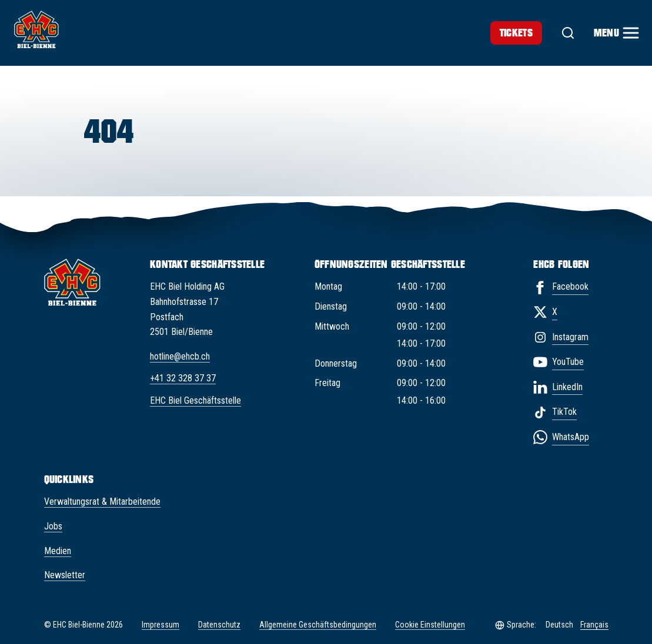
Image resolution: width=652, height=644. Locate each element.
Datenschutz (219, 625)
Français (594, 625)
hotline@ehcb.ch (180, 356)
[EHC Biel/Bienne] (36, 29)
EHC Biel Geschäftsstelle (195, 400)
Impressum (161, 625)
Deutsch (559, 625)
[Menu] (616, 33)
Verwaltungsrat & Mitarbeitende (102, 502)
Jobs (53, 526)
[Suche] (568, 33)
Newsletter (65, 575)
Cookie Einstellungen (430, 625)
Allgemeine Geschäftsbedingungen (318, 625)
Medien (58, 551)
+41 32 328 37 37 (183, 378)
